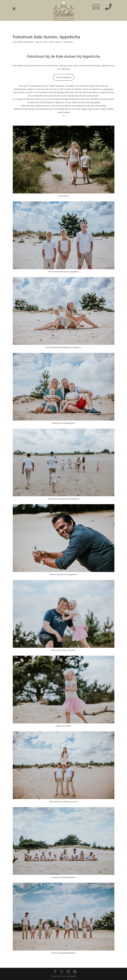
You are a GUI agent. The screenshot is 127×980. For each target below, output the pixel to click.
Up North (72, 976)
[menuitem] (14, 9)
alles (52, 42)
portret (58, 42)
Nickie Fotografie (25, 42)
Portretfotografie (64, 77)
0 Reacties (68, 42)
